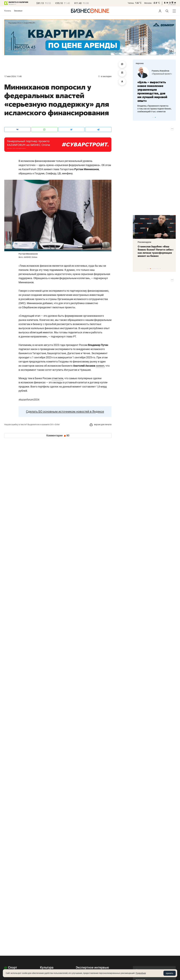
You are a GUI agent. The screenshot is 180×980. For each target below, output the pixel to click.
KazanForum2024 (29, 400)
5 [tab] (153, 269)
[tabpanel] (154, 86)
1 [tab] (152, 117)
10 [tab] (160, 269)
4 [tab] (152, 269)
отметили (57, 378)
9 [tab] (159, 269)
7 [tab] (156, 269)
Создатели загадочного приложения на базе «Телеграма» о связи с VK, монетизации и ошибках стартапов (153, 101)
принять (170, 973)
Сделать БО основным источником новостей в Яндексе (65, 412)
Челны (131, 3)
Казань (8, 11)
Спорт (11, 967)
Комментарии (58, 436)
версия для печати (101, 425)
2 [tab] (154, 117)
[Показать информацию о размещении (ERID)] (172, 129)
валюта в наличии (18, 2)
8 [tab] (157, 269)
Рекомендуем (142, 242)
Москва (148, 3)
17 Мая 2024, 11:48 (13, 76)
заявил (100, 366)
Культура (47, 967)
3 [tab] (155, 117)
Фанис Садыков (158, 70)
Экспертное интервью (92, 967)
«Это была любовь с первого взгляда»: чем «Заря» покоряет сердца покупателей (153, 251)
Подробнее (141, 973)
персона (140, 63)
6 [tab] (155, 269)
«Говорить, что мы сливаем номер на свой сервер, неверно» (150, 88)
